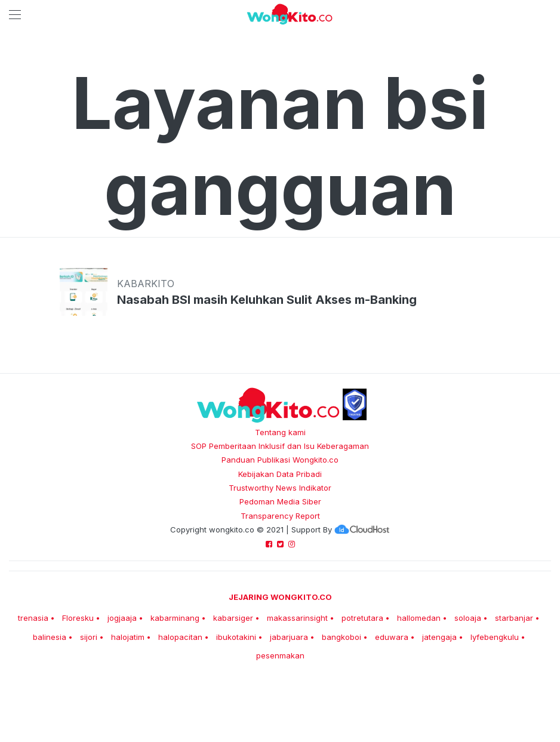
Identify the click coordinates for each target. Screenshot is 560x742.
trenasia (33, 618)
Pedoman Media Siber (280, 501)
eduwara (392, 637)
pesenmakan (280, 655)
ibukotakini (236, 637)
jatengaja (439, 637)
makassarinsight (297, 618)
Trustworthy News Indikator (280, 488)
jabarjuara (289, 637)
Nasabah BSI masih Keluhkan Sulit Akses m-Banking (267, 300)
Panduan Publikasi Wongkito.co (280, 460)
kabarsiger (233, 618)
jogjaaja (122, 618)
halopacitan (180, 637)
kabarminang (175, 618)
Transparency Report (280, 516)
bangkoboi (341, 637)
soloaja (468, 618)
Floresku (78, 618)
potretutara (362, 618)
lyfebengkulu (495, 637)
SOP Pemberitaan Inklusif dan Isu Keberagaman (280, 446)
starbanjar (514, 618)
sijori (89, 637)
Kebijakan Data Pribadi (280, 474)
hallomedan (419, 618)
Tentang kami (280, 432)
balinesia (50, 637)
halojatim (128, 637)
